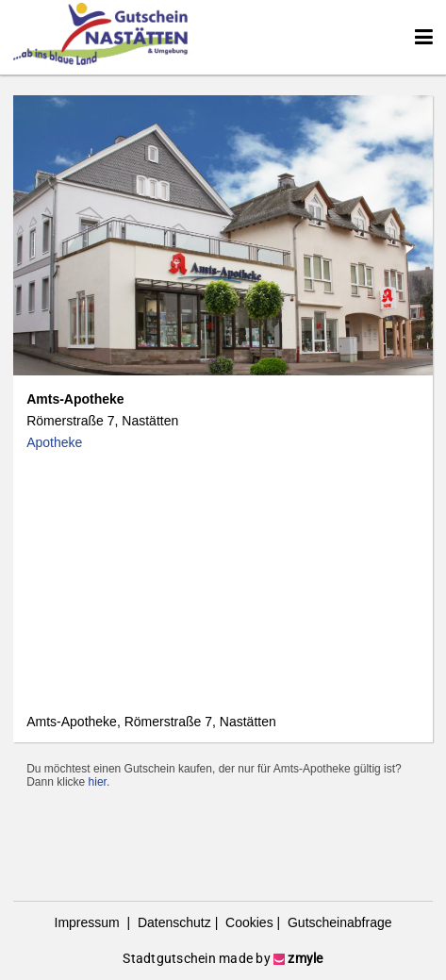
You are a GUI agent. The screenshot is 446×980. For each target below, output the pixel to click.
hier (98, 782)
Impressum (89, 922)
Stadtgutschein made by (223, 958)
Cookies (247, 922)
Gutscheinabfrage (338, 922)
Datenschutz (173, 922)
